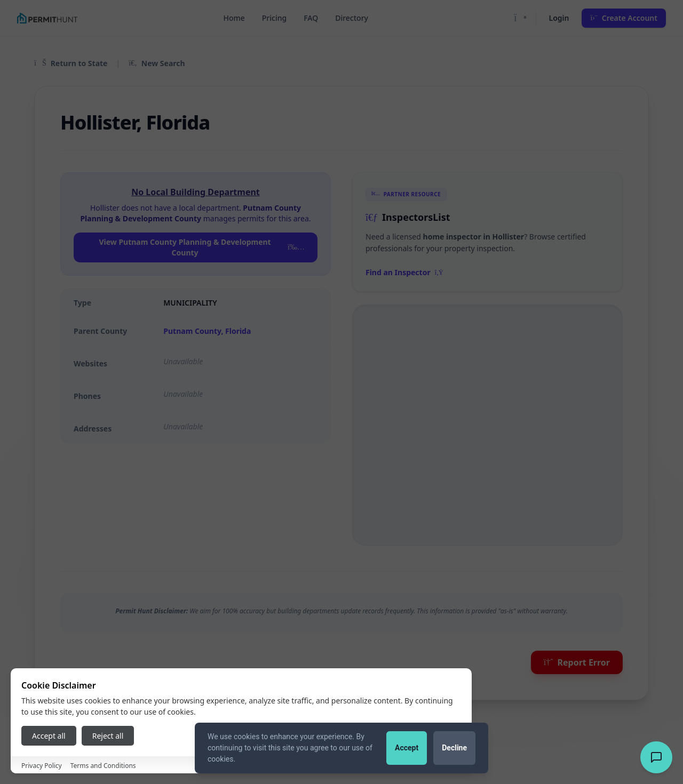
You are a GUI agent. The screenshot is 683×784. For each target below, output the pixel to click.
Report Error (577, 662)
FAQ (311, 18)
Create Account (624, 18)
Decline (454, 748)
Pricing (274, 18)
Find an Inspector (404, 272)
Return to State (71, 63)
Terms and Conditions (103, 766)
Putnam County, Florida (207, 331)
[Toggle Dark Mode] (521, 18)
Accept (407, 748)
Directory (352, 18)
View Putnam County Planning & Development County (202, 247)
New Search (157, 63)
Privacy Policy (42, 766)
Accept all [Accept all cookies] (49, 736)
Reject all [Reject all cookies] (108, 736)
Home (234, 18)
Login (559, 18)
